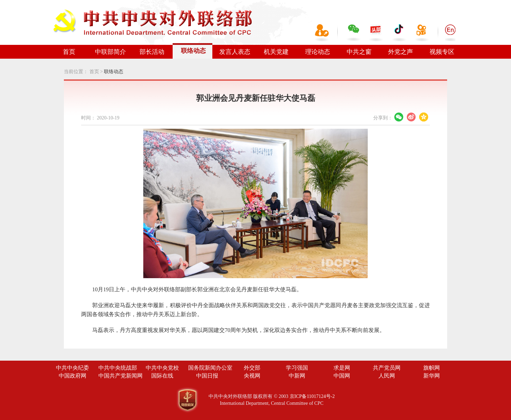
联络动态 (193, 51)
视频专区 (442, 52)
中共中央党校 (162, 368)
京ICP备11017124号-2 (312, 396)
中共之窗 (359, 52)
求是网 (342, 368)
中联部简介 (110, 52)
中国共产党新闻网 (120, 376)
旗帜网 (432, 368)
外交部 (252, 368)
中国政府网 (73, 376)
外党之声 (401, 52)
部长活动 (152, 52)
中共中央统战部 (118, 368)
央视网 (252, 376)
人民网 (387, 376)
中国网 (342, 376)
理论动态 (318, 52)
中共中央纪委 (73, 368)
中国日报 (207, 376)
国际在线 (162, 376)
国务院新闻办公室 (210, 368)
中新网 (297, 376)
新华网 (432, 376)
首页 (69, 52)
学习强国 (297, 368)
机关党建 (276, 52)
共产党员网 (387, 368)
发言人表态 (235, 52)
